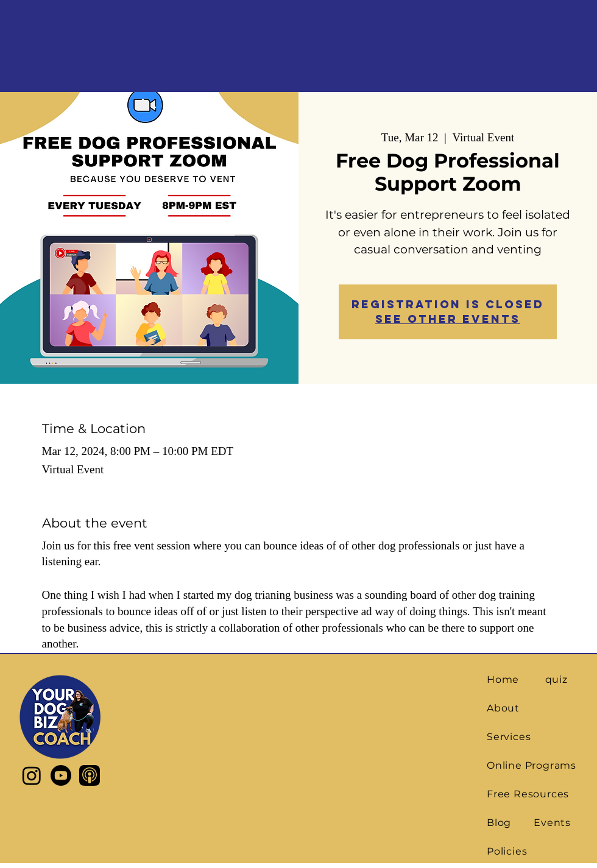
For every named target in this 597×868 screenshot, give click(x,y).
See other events (448, 319)
